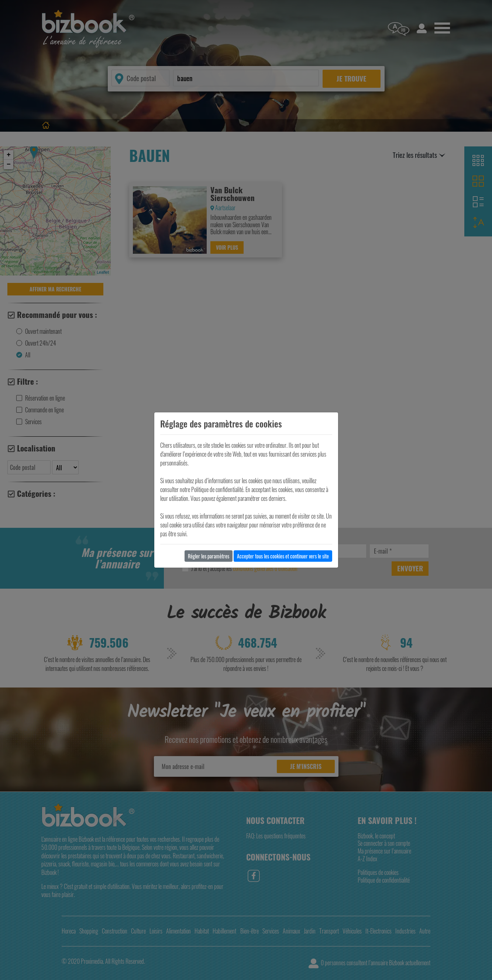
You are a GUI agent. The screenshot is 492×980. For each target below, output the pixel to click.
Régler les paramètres (209, 556)
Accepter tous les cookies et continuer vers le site (283, 556)
